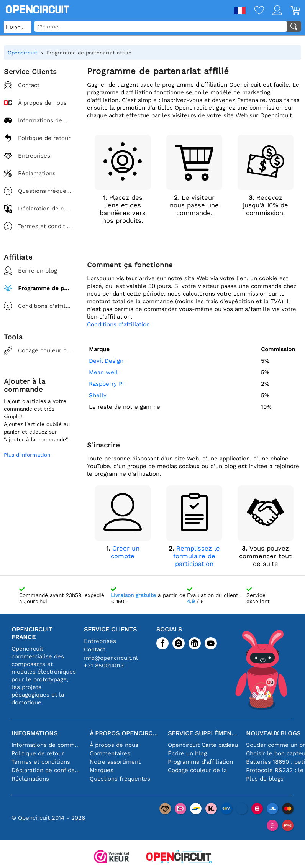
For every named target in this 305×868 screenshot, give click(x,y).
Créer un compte (125, 552)
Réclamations (30, 779)
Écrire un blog (187, 753)
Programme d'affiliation (200, 762)
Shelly (98, 395)
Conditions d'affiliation (118, 324)
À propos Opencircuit (125, 733)
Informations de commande (47, 745)
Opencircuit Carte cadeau (203, 745)
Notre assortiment (115, 762)
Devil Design (106, 361)
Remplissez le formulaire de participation (197, 556)
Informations (34, 733)
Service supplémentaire (203, 733)
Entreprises (100, 641)
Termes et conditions (41, 762)
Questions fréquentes (120, 779)
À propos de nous (114, 745)
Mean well (103, 372)
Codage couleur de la (197, 770)
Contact (95, 649)
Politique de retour (38, 753)
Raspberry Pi (106, 384)
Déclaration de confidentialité (47, 770)
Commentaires (110, 753)
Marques (102, 770)
